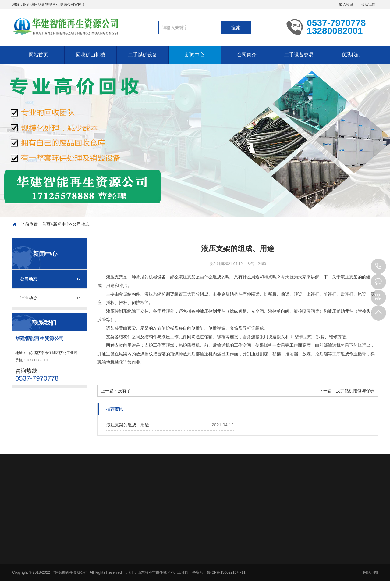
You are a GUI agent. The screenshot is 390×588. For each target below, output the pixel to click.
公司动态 (81, 224)
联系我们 (368, 5)
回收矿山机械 (90, 55)
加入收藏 (346, 5)
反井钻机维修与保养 (355, 391)
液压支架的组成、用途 (128, 425)
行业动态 (29, 298)
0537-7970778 (378, 266)
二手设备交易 (299, 55)
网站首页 (38, 55)
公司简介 (247, 55)
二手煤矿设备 (143, 55)
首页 (46, 224)
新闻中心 (195, 55)
